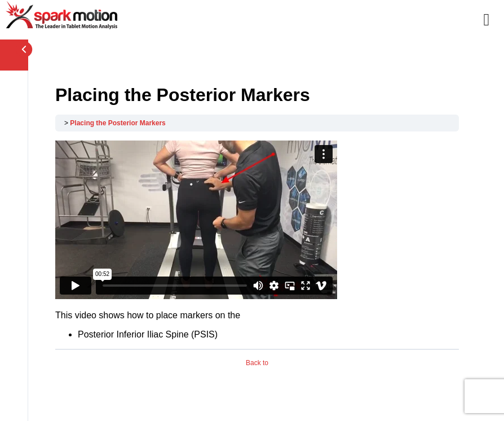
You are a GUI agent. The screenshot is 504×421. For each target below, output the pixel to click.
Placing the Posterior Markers (118, 123)
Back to (257, 363)
